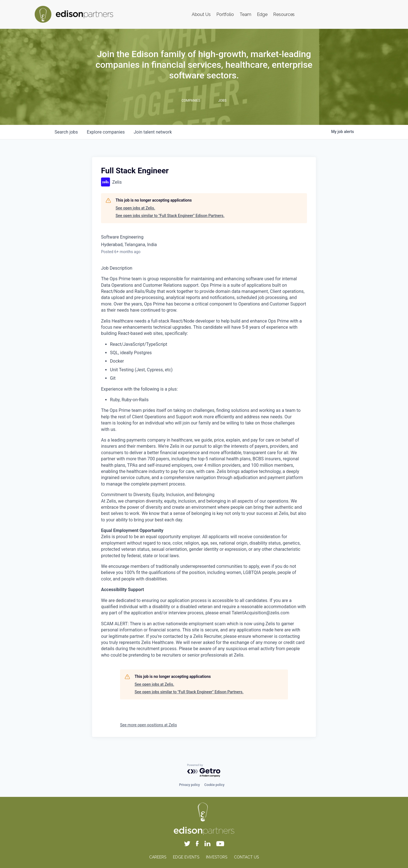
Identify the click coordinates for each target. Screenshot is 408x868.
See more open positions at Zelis (148, 725)
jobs (66, 132)
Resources (284, 14)
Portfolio (225, 14)
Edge (262, 14)
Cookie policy (214, 785)
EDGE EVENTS (186, 857)
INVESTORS (217, 857)
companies (106, 132)
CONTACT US (246, 857)
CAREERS (158, 857)
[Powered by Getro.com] (204, 771)
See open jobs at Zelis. (135, 208)
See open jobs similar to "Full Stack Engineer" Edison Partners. (170, 216)
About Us (201, 14)
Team (245, 14)
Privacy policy (189, 785)
